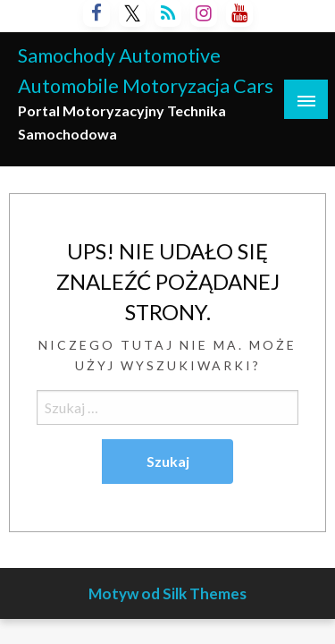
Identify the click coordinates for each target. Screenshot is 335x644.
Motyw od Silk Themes (167, 593)
